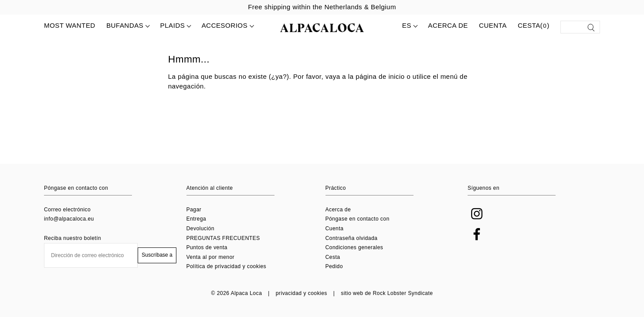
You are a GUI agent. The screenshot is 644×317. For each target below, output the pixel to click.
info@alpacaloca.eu (69, 219)
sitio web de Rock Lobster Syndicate (387, 293)
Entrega (196, 219)
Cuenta (493, 25)
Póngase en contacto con (358, 219)
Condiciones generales (355, 247)
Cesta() (534, 26)
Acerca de (448, 25)
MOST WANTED (70, 25)
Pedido (334, 266)
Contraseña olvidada (352, 238)
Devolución (201, 229)
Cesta (333, 257)
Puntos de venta (207, 247)
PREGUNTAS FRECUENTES (223, 238)
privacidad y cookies (302, 293)
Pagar (194, 210)
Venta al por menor (211, 257)
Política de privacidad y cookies (227, 266)
